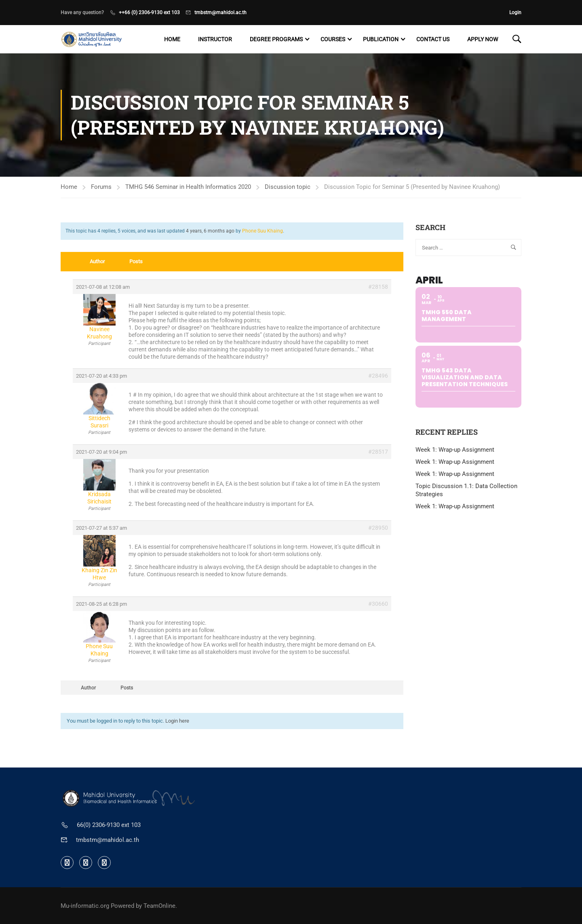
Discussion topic (288, 187)
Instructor (215, 39)
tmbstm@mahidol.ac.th (220, 13)
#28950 (378, 528)
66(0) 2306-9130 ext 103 (109, 825)
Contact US (433, 39)
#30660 (378, 604)
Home (172, 39)
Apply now (483, 39)
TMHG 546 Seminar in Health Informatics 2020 (188, 187)
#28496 (378, 376)
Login (515, 13)
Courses (333, 39)
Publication (381, 39)
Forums (101, 187)
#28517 (378, 452)
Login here (177, 721)
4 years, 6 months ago (210, 231)
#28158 (378, 287)
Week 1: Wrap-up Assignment (455, 450)
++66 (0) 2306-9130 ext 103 (149, 13)
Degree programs (276, 39)
